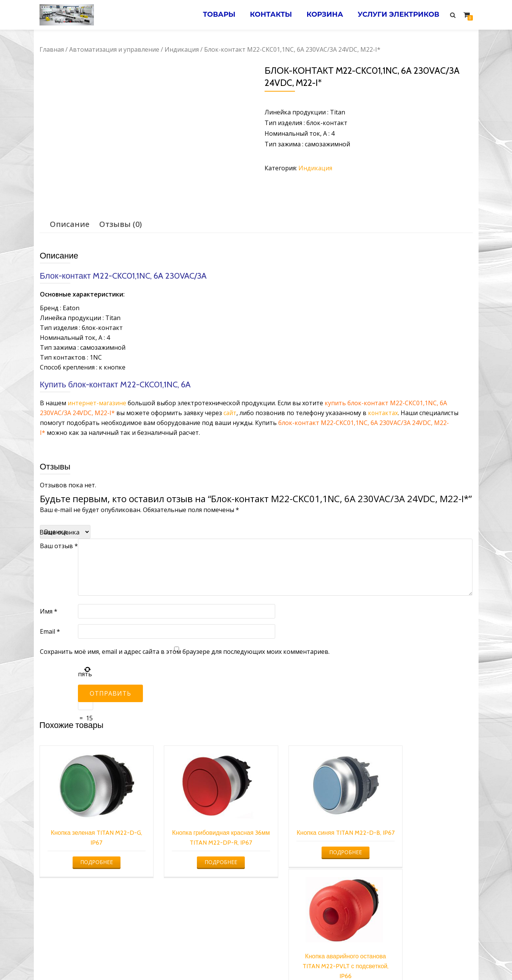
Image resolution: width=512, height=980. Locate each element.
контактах (384, 413)
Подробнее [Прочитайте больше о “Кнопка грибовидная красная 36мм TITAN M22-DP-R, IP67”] (200, 852)
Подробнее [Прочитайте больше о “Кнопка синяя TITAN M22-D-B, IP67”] (310, 852)
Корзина (323, 15)
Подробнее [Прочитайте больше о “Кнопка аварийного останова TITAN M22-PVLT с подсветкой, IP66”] (421, 862)
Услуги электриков (398, 15)
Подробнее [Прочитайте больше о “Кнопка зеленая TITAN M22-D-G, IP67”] (89, 852)
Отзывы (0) (120, 224)
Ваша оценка (59, 532)
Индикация (182, 49)
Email (50, 631)
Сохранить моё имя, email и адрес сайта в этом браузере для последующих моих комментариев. (185, 652)
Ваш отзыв (59, 546)
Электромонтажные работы (311, 959)
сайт (230, 413)
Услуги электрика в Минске (200, 959)
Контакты (269, 15)
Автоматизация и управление (114, 49)
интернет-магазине (97, 403)
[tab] (70, 224)
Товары (216, 15)
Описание (70, 224)
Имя (49, 611)
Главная (52, 49)
